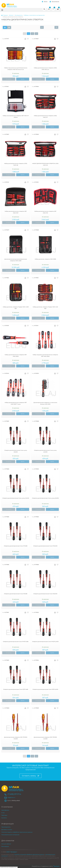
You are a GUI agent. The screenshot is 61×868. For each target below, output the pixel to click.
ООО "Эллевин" (12, 852)
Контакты (4, 818)
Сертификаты (5, 810)
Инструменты (19, 15)
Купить (23, 79)
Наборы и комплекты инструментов (34, 15)
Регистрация (54, 2)
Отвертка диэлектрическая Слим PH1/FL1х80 (16, 642)
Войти (45, 2)
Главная (5, 15)
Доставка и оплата (7, 830)
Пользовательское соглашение (10, 835)
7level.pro (56, 866)
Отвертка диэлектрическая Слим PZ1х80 (16, 594)
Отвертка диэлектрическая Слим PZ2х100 (45, 594)
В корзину (9, 79)
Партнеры (4, 815)
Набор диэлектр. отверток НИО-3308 (45, 259)
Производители (6, 827)
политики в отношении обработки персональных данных (29, 855)
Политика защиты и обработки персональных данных (17, 832)
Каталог (11, 15)
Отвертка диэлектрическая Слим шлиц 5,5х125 (16, 498)
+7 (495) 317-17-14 (14, 794)
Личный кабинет (6, 844)
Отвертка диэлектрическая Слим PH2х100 (45, 546)
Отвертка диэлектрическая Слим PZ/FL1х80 (16, 689)
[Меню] (2, 10)
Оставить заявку (30, 776)
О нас (3, 813)
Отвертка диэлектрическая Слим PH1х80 (16, 546)
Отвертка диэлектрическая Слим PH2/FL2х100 (45, 642)
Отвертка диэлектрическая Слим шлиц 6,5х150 (45, 498)
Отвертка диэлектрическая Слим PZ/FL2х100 (45, 689)
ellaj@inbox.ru (11, 797)
